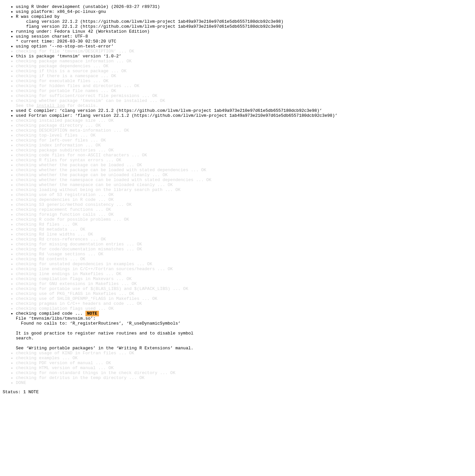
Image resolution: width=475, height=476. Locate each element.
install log (50, 126)
